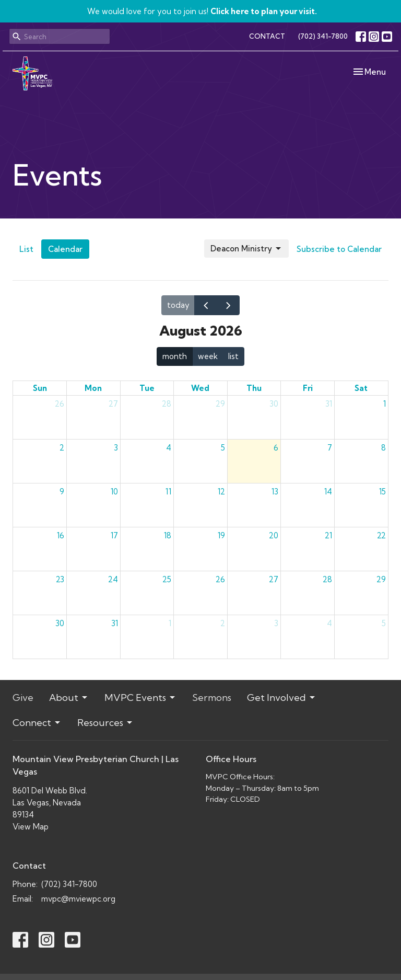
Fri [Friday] (308, 388)
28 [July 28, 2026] (167, 404)
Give (23, 697)
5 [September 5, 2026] (384, 623)
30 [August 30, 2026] (60, 623)
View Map (31, 827)
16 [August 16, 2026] (61, 535)
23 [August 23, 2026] (60, 579)
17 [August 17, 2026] (114, 535)
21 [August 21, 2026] (328, 535)
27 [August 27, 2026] (274, 579)
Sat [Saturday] (361, 388)
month (175, 356)
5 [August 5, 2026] (223, 448)
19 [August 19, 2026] (221, 535)
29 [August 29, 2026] (381, 579)
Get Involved (282, 697)
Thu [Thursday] (254, 388)
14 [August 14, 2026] (328, 492)
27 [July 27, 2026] (113, 404)
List (26, 249)
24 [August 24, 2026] (113, 579)
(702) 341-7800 (323, 36)
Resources (105, 723)
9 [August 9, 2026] (62, 492)
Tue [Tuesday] (147, 388)
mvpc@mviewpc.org (78, 899)
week (208, 356)
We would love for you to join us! (202, 11)
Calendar (65, 249)
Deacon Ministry (246, 249)
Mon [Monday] (93, 388)
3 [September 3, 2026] (276, 623)
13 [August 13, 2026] (275, 492)
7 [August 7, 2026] (330, 448)
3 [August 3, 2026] (116, 448)
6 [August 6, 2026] (276, 448)
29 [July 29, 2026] (220, 404)
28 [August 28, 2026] (327, 579)
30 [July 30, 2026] (274, 404)
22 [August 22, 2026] (381, 535)
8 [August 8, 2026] (384, 448)
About (69, 697)
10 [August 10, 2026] (114, 492)
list (233, 356)
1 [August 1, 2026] (385, 404)
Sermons (212, 697)
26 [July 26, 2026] (60, 404)
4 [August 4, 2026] (169, 448)
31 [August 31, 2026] (115, 623)
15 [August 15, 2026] (382, 492)
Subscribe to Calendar (339, 249)
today (178, 305)
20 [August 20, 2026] (274, 535)
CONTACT (267, 36)
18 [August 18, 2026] (168, 535)
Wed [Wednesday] (200, 388)
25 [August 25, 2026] (167, 579)
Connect (37, 723)
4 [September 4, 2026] (329, 623)
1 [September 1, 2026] (170, 623)
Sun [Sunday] (40, 388)
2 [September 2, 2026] (223, 623)
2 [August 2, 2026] (62, 448)
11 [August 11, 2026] (168, 492)
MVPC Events (140, 697)
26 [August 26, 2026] (220, 579)
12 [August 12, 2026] (221, 492)
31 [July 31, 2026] (329, 404)
